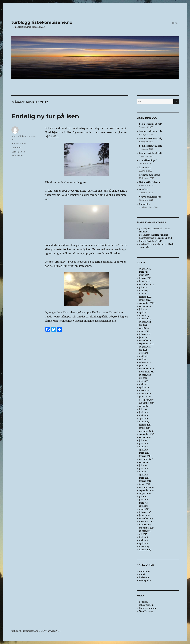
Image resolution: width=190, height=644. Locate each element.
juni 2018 (144, 444)
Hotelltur (144, 190)
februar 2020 (145, 394)
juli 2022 (143, 325)
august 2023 (145, 306)
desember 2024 (147, 284)
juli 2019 (143, 409)
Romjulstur (145, 204)
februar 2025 (145, 278)
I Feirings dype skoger (150, 175)
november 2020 (147, 372)
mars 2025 (144, 275)
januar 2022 (145, 337)
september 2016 (147, 490)
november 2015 (147, 522)
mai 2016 (144, 503)
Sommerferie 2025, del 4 (151, 131)
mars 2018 (144, 453)
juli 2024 (143, 288)
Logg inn (143, 602)
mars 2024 (144, 294)
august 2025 (145, 269)
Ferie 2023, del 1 (164, 238)
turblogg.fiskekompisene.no (42, 22)
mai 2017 (143, 472)
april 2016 (144, 506)
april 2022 (144, 328)
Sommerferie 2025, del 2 (151, 146)
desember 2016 (146, 487)
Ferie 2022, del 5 (155, 241)
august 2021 (145, 347)
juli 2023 (143, 309)
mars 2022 (144, 331)
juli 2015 (143, 534)
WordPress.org (146, 611)
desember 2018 (146, 431)
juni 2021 (144, 353)
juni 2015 (144, 537)
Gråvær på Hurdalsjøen (150, 197)
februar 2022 (145, 334)
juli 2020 (143, 378)
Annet (142, 574)
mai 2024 (144, 291)
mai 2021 (143, 356)
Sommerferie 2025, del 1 (151, 153)
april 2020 (144, 387)
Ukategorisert (146, 580)
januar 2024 (145, 300)
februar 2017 (145, 481)
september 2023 (147, 303)
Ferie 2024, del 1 (161, 235)
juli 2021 (143, 350)
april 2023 (144, 312)
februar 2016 (145, 512)
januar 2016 (145, 515)
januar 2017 (145, 484)
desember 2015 (146, 518)
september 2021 (147, 344)
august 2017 (145, 462)
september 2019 (147, 403)
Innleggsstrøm (146, 605)
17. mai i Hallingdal (148, 160)
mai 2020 (144, 384)
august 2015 (145, 531)
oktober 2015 (145, 525)
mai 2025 (144, 272)
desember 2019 (146, 400)
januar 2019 (145, 428)
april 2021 (144, 359)
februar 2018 (145, 456)
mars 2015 (144, 547)
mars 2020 (144, 391)
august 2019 (145, 406)
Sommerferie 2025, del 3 (151, 139)
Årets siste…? (145, 168)
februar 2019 (145, 425)
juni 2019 (144, 412)
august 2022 (145, 322)
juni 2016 (144, 500)
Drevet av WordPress (51, 631)
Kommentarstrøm (148, 608)
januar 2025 (145, 281)
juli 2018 (143, 440)
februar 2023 (145, 319)
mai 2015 (143, 540)
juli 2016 (143, 497)
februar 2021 (145, 362)
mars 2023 (144, 316)
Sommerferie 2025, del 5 (151, 124)
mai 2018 (143, 447)
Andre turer (145, 571)
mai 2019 (144, 415)
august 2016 (145, 494)
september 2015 (147, 528)
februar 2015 (145, 550)
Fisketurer (16, 148)
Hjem (175, 23)
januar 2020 (145, 397)
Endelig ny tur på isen (45, 116)
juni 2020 (144, 381)
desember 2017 (146, 459)
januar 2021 (145, 366)
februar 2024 (145, 297)
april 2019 (144, 419)
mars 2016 (144, 509)
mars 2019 (144, 422)
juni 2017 (144, 469)
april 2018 (144, 450)
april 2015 (144, 543)
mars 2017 (144, 478)
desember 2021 (146, 341)
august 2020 (145, 375)
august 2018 (145, 437)
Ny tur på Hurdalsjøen (150, 182)
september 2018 (147, 434)
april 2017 (144, 475)
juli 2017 (143, 465)
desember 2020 (147, 369)
